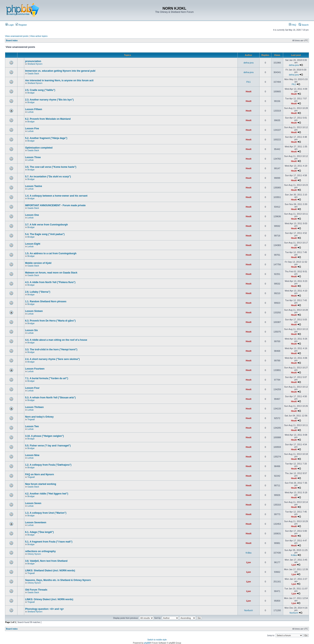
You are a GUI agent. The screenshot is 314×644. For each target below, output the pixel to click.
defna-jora (249, 63)
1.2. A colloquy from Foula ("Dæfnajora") (48, 465)
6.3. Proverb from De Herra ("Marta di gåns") (50, 321)
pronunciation (33, 61)
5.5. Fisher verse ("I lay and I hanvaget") (48, 446)
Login (10, 25)
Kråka (249, 553)
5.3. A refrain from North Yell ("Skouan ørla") (50, 398)
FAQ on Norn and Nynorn (39, 474)
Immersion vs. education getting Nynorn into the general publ (60, 71)
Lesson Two (32, 426)
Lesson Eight (33, 244)
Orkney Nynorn (34, 554)
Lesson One (32, 215)
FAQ (292, 25)
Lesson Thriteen (34, 407)
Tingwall (31, 419)
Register (21, 25)
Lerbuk (31, 112)
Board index (12, 41)
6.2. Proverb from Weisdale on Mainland (48, 119)
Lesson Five (32, 129)
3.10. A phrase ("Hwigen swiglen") (44, 436)
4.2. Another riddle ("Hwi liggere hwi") (47, 494)
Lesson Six (31, 330)
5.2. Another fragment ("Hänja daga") (46, 138)
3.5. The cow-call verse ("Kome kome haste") (51, 167)
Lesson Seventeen (36, 522)
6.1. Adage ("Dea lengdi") (39, 532)
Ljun (248, 562)
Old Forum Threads (36, 590)
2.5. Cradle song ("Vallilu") (40, 90)
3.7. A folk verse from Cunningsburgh (46, 225)
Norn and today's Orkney (39, 417)
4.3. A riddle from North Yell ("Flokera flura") (50, 282)
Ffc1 (248, 82)
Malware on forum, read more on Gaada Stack (51, 273)
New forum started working (41, 484)
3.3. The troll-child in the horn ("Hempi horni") (51, 350)
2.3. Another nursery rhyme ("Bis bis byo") (49, 100)
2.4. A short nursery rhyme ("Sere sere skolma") (52, 359)
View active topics (39, 36)
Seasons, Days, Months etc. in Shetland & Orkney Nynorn (58, 580)
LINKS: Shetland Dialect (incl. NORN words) (50, 571)
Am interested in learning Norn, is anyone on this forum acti (59, 80)
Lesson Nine (32, 455)
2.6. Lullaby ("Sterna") (38, 292)
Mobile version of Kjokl (38, 263)
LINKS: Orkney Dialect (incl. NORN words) (49, 599)
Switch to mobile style (157, 640)
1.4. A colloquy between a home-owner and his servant (56, 196)
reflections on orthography (40, 551)
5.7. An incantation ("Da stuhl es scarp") (48, 177)
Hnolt (249, 91)
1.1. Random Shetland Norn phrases (46, 301)
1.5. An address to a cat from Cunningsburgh (51, 253)
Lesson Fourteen (35, 369)
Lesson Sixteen (34, 311)
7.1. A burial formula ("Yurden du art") (47, 378)
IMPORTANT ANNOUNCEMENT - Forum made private (55, 205)
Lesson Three (33, 157)
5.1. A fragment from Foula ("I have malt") (49, 542)
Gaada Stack (33, 74)
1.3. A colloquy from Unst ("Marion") (46, 513)
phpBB (147, 643)
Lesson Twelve (33, 186)
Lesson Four (32, 388)
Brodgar (31, 93)
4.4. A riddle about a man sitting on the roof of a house (56, 340)
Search (304, 25)
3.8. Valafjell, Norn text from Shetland (46, 561)
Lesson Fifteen (34, 109)
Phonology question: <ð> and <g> (44, 609)
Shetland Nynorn (35, 64)
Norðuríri (249, 610)
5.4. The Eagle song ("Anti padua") (45, 234)
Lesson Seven (33, 503)
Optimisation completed (39, 148)
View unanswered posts (17, 36)
